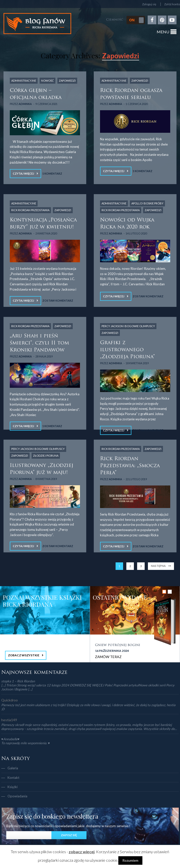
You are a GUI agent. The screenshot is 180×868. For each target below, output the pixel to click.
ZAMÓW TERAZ (108, 657)
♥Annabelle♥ (10, 739)
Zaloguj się (149, 4)
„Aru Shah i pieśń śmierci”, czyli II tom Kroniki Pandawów (39, 343)
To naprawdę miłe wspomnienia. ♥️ (26, 743)
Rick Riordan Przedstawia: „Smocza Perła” (130, 466)
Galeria (13, 768)
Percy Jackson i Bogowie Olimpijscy (128, 326)
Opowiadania (17, 796)
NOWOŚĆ (48, 81)
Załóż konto (172, 4)
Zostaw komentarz (58, 300)
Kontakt (13, 778)
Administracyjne (24, 81)
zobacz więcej (82, 852)
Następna (158, 566)
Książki (13, 787)
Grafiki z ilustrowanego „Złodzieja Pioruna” (127, 350)
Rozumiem (130, 860)
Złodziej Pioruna (46, 456)
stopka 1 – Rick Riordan (18, 681)
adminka (25, 104)
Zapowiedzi (67, 81)
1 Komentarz (52, 173)
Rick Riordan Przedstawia (30, 210)
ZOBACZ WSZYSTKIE (24, 655)
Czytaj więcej (23, 173)
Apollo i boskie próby (147, 203)
